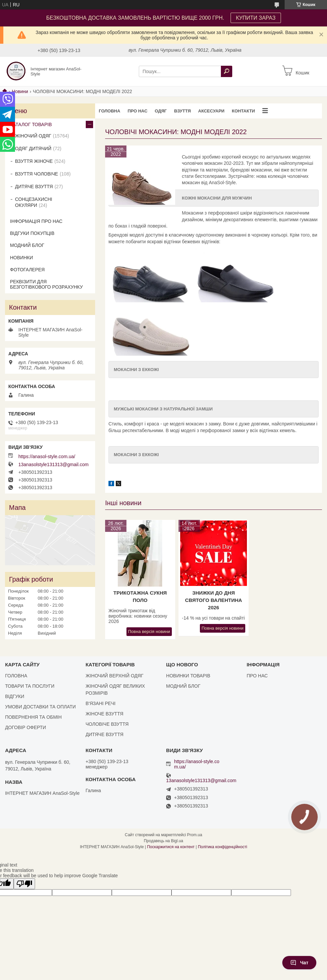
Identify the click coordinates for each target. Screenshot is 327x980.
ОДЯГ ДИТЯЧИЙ (33, 148)
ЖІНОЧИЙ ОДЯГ (33, 136)
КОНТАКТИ (244, 111)
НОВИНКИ (22, 258)
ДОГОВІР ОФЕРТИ (26, 727)
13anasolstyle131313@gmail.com (53, 464)
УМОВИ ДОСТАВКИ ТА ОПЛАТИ (40, 707)
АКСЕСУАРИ (211, 111)
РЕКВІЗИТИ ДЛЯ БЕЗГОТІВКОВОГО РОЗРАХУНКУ (46, 284)
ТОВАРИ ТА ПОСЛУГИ (30, 686)
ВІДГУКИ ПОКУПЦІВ (32, 233)
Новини (20, 91)
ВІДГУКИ (15, 696)
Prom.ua (195, 835)
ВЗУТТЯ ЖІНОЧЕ (34, 161)
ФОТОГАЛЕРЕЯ (27, 270)
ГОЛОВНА (109, 111)
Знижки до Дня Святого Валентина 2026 (214, 600)
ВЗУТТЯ (183, 111)
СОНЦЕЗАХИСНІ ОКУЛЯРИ (34, 202)
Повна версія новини (149, 631)
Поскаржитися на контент (171, 847)
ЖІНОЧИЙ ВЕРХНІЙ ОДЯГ (114, 676)
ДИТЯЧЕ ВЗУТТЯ (34, 187)
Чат (299, 963)
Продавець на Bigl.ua (163, 841)
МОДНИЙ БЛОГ (27, 245)
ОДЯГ (161, 111)
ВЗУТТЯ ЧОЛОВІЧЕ (37, 174)
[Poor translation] (24, 884)
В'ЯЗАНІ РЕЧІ (100, 703)
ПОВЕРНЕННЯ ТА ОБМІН (33, 717)
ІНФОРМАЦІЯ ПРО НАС (36, 221)
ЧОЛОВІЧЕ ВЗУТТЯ (107, 724)
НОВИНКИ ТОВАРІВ (188, 676)
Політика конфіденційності (223, 847)
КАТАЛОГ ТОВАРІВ (31, 124)
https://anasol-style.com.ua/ (47, 456)
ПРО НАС (137, 111)
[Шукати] (227, 71)
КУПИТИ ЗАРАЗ (256, 18)
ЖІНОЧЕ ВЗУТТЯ (104, 714)
